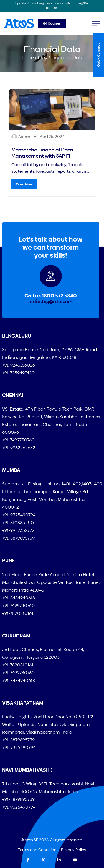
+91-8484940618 (19, 598)
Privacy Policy (74, 850)
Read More (24, 184)
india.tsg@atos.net (51, 301)
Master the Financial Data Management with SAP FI (42, 153)
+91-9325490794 (19, 515)
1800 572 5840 (59, 296)
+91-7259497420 (18, 373)
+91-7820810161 (18, 613)
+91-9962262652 (19, 448)
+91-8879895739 (18, 538)
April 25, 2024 (52, 137)
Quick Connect (98, 55)
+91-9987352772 (18, 530)
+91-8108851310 (18, 523)
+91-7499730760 (18, 440)
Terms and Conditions (38, 850)
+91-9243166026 (19, 365)
